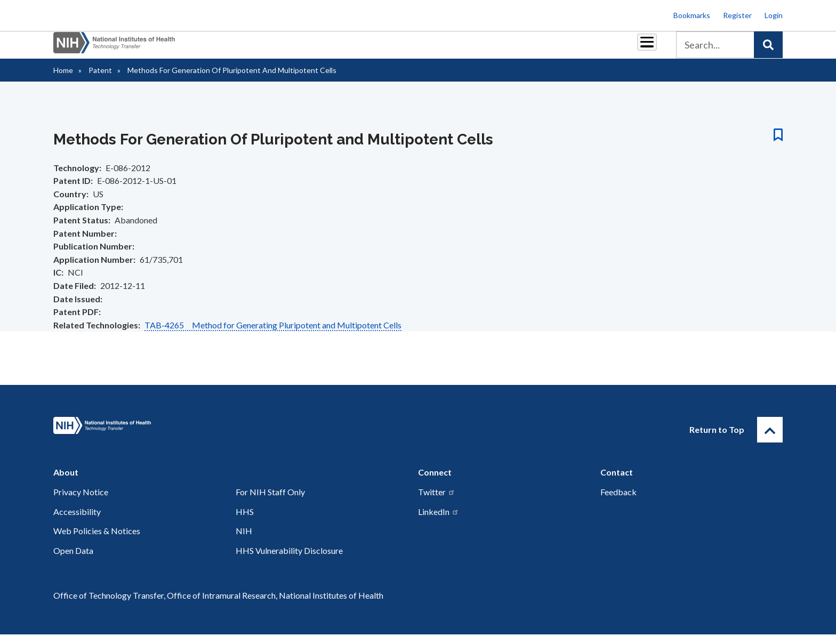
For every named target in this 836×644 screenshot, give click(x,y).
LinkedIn (439, 521)
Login (774, 15)
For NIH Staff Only (270, 501)
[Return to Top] (770, 439)
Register (737, 15)
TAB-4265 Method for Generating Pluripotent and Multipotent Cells (273, 335)
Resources (500, 49)
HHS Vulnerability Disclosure (289, 560)
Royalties (402, 49)
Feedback (618, 501)
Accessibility (77, 521)
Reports (451, 49)
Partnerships (345, 49)
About (637, 49)
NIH (244, 540)
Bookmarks (692, 15)
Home (63, 80)
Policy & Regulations (572, 49)
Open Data (73, 560)
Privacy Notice (81, 501)
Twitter (437, 501)
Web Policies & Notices (97, 540)
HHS (245, 521)
